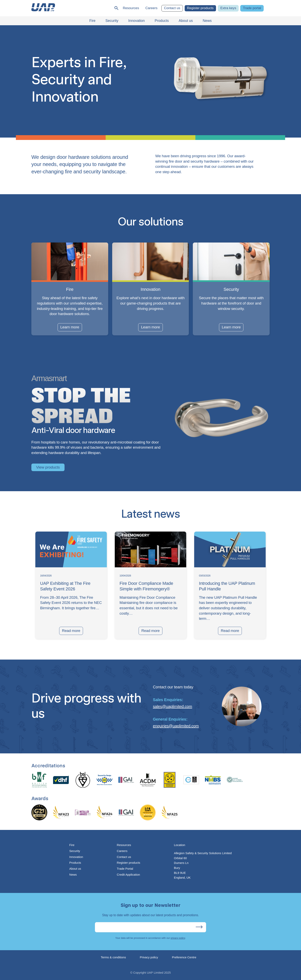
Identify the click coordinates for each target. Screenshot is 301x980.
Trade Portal (125, 869)
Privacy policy (149, 957)
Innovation (76, 857)
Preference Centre (184, 957)
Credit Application (128, 875)
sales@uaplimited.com (173, 706)
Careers (151, 8)
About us (75, 869)
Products (75, 863)
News (73, 875)
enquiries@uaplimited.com (176, 726)
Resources (131, 8)
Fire (72, 845)
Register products (200, 8)
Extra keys (228, 8)
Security (75, 851)
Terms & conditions (113, 957)
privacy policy (178, 938)
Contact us (172, 8)
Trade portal (252, 8)
